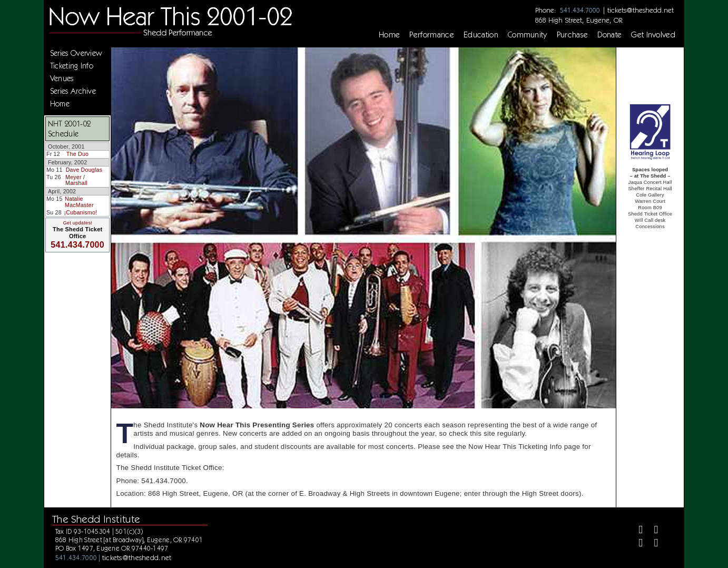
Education (481, 35)
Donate (609, 35)
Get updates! (77, 223)
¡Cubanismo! (81, 212)
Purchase (573, 35)
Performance (432, 35)
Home (389, 35)
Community (528, 35)
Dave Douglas (84, 170)
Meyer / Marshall (76, 180)
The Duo (77, 154)
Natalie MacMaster (79, 202)
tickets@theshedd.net (641, 10)
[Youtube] (652, 544)
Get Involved (653, 35)
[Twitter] (652, 531)
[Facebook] (636, 531)
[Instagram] (636, 544)
